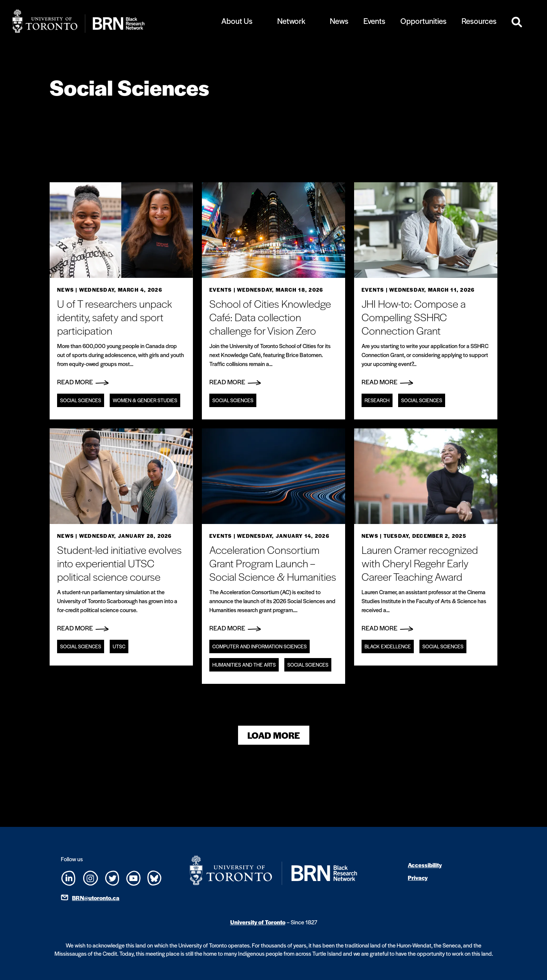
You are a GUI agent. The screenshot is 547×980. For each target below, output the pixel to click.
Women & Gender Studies (145, 400)
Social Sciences (81, 400)
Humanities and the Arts (244, 665)
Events (374, 21)
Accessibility (425, 865)
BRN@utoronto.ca (96, 898)
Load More (274, 735)
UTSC (119, 646)
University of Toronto (258, 922)
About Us (237, 21)
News (339, 21)
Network (291, 21)
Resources (479, 21)
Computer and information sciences (260, 646)
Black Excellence (388, 646)
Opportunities (423, 21)
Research (377, 400)
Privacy (418, 877)
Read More (83, 382)
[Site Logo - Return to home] (103, 21)
